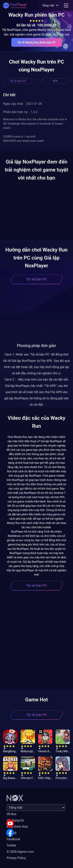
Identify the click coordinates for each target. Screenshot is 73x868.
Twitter (11, 845)
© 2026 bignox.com (20, 852)
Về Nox (12, 814)
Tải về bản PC (18, 81)
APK (55, 81)
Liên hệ (12, 833)
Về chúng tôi (15, 820)
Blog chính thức (17, 827)
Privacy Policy (16, 858)
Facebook (13, 839)
